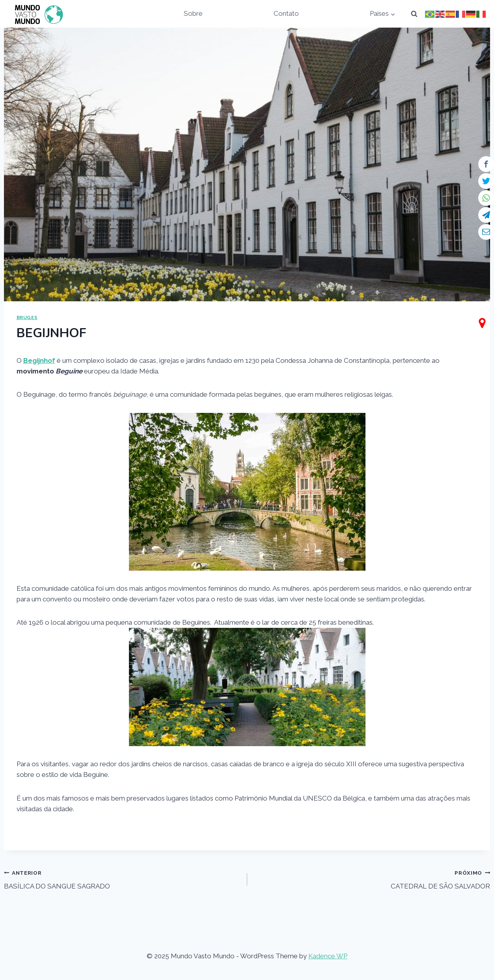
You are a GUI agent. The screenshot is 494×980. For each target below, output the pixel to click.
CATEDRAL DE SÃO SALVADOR (372, 879)
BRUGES (27, 317)
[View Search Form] (414, 14)
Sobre (193, 13)
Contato (286, 13)
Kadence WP (328, 956)
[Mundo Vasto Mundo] (37, 14)
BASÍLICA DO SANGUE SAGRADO (122, 879)
